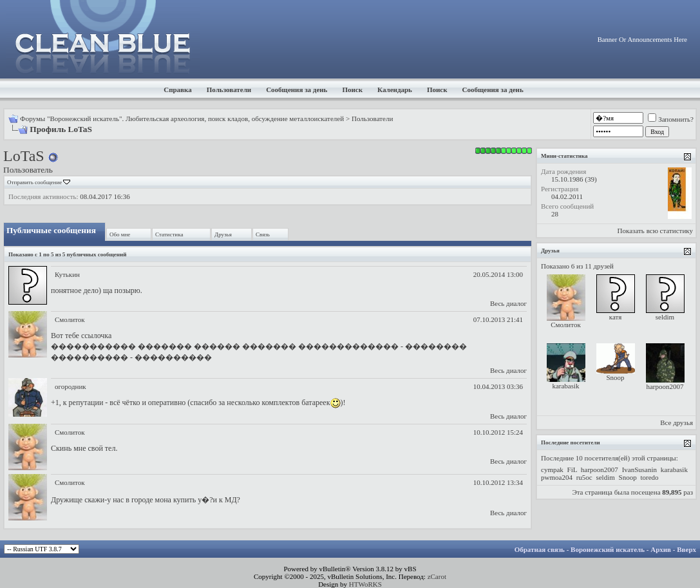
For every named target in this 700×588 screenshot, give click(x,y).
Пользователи (229, 90)
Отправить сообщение (34, 182)
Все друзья (676, 422)
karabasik (565, 386)
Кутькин (67, 274)
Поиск (352, 90)
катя (616, 317)
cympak (552, 469)
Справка (178, 90)
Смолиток (70, 319)
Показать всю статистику (655, 231)
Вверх (686, 549)
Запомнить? (671, 119)
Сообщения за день (297, 90)
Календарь (395, 90)
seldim (665, 317)
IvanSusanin (639, 469)
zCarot (437, 576)
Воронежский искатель (608, 549)
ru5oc (584, 477)
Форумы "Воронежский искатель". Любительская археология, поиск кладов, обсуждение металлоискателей (182, 119)
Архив (661, 549)
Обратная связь (540, 549)
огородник (71, 386)
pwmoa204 (557, 477)
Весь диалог (508, 303)
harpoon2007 (665, 386)
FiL (572, 469)
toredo (649, 477)
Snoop (615, 377)
